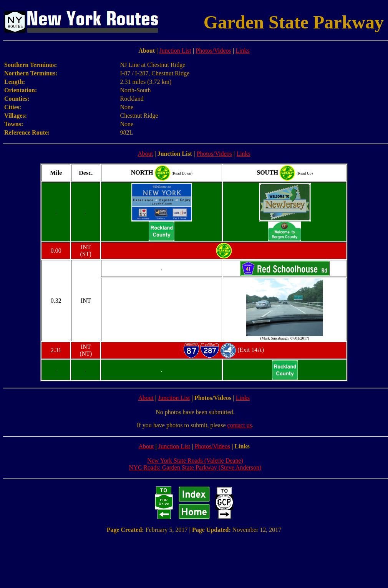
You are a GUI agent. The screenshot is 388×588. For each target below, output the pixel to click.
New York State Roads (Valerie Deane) (195, 461)
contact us (240, 425)
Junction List (175, 51)
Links (242, 51)
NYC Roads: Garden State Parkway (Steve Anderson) (195, 467)
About (145, 154)
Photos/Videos (213, 51)
